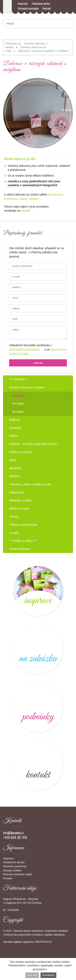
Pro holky (19, 396)
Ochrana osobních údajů (17, 874)
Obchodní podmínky (28, 8)
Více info (32, 975)
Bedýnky (15, 420)
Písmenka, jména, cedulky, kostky (30, 484)
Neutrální (18, 412)
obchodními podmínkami (25, 350)
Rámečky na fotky (20, 500)
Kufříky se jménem (21, 452)
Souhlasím (48, 975)
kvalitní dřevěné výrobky (38, 707)
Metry (13, 460)
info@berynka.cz (13, 833)
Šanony (14, 517)
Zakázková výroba (41, 3)
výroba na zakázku (38, 649)
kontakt (38, 765)
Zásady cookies (12, 870)
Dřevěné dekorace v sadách (27, 387)
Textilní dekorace (20, 549)
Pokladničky (17, 492)
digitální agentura (23, 942)
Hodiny (14, 436)
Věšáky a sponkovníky (23, 525)
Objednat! (65, 210)
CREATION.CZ (43, 942)
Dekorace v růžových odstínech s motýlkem (43, 51)
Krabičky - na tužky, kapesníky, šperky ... (35, 444)
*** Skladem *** (19, 379)
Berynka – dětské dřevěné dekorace (7, 7)
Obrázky (14, 476)
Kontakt (47, 8)
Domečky (15, 428)
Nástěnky (15, 468)
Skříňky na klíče (19, 509)
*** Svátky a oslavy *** (23, 541)
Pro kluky (18, 404)
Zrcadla (14, 533)
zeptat (25, 211)
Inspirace (23, 3)
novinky (38, 591)
